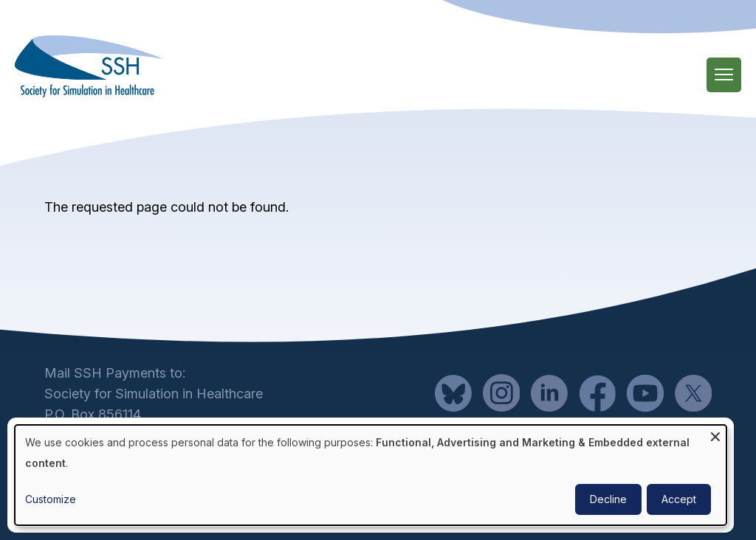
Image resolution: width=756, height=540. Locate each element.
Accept (679, 499)
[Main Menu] (724, 75)
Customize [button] (51, 499)
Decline (608, 499)
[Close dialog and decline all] (715, 434)
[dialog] (371, 475)
